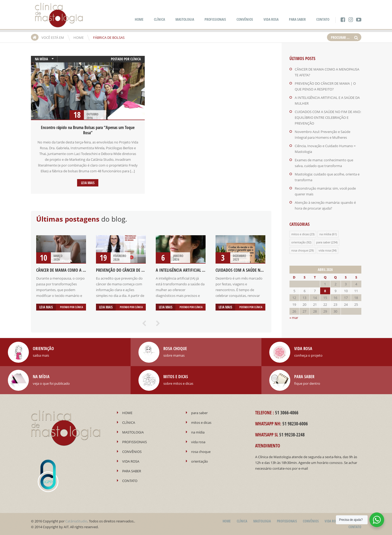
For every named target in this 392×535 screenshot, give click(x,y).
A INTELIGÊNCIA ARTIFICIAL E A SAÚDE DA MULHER (198, 270)
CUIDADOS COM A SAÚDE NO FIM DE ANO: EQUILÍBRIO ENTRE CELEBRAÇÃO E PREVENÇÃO (328, 117)
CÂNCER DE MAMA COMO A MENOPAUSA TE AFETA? (79, 270)
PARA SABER (297, 19)
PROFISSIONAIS (215, 19)
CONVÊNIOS (245, 19)
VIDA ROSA (271, 19)
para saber (323, 242)
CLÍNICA (159, 19)
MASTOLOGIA (185, 19)
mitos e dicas (300, 234)
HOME (139, 19)
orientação (299, 242)
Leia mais (88, 183)
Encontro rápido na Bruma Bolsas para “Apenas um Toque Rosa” (88, 130)
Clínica (136, 59)
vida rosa (325, 250)
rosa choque (300, 250)
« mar (294, 318)
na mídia (41, 59)
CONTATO (323, 19)
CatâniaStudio (76, 521)
